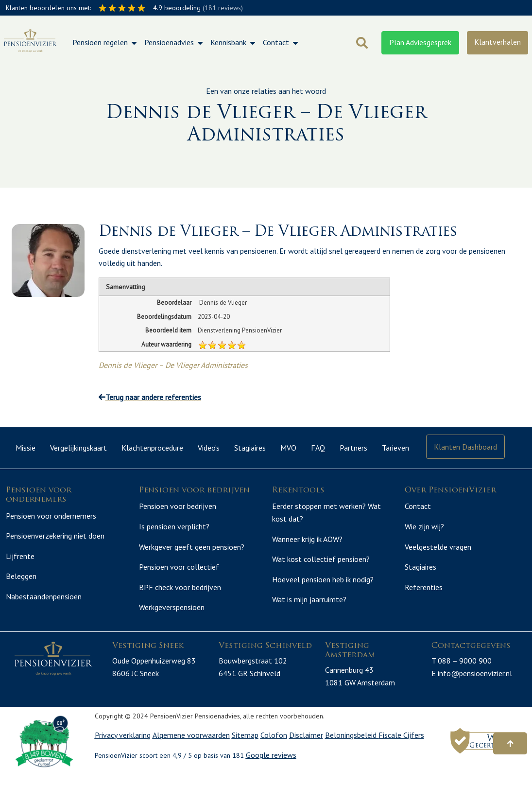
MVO (288, 448)
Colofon (274, 746)
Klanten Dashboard (465, 447)
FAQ (318, 448)
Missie (26, 448)
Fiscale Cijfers (401, 746)
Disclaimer (306, 746)
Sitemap (245, 746)
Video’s (209, 448)
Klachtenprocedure (152, 448)
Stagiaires (250, 448)
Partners (353, 448)
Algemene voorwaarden (191, 746)
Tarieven (395, 448)
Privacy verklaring (123, 746)
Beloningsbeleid (352, 746)
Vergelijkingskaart (78, 448)
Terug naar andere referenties (150, 397)
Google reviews (271, 767)
